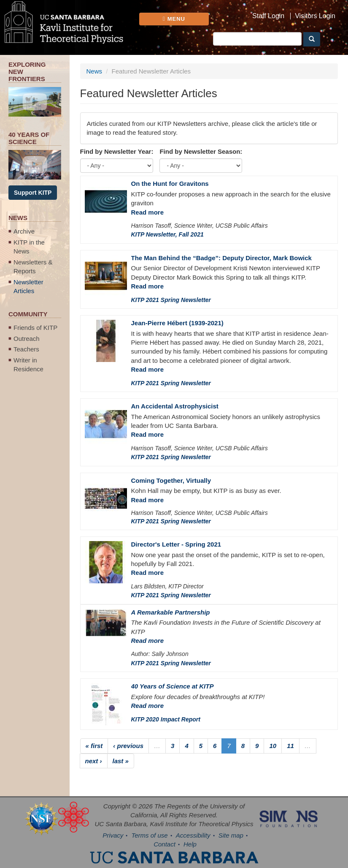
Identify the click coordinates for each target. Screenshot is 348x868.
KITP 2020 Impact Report (166, 719)
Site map (231, 835)
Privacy (113, 835)
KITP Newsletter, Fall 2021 (167, 234)
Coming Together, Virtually (171, 480)
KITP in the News (29, 247)
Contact (165, 844)
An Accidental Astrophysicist (175, 406)
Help (190, 844)
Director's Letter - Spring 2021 (176, 544)
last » (121, 761)
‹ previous (128, 746)
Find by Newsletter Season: (201, 151)
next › (94, 761)
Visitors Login (315, 16)
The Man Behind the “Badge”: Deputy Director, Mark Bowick (221, 258)
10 (273, 746)
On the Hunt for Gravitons (170, 184)
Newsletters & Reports (33, 267)
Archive (24, 231)
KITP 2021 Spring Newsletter (171, 300)
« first (94, 746)
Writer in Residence (28, 365)
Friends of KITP (35, 328)
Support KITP (33, 193)
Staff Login (268, 16)
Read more (148, 212)
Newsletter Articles (28, 286)
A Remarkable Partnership (171, 612)
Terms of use (149, 835)
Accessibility (193, 835)
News (94, 71)
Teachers (26, 349)
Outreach (27, 339)
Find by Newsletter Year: (117, 151)
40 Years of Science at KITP (173, 686)
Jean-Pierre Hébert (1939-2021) (177, 323)
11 (290, 746)
